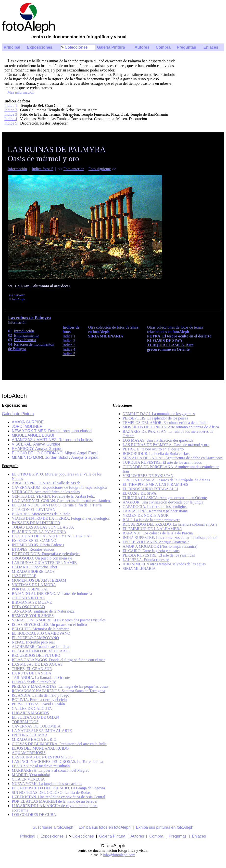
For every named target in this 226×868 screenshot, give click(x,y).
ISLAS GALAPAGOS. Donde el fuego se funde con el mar (58, 660)
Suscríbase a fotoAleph (53, 827)
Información (17, 169)
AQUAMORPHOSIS (29, 753)
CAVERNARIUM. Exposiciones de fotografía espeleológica (59, 487)
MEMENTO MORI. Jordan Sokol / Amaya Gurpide (55, 457)
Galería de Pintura (18, 414)
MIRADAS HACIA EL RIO (34, 739)
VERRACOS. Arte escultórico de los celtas (46, 492)
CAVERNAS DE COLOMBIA (36, 726)
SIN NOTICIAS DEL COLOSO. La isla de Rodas (51, 792)
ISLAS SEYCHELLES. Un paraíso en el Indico (49, 624)
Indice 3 (11, 114)
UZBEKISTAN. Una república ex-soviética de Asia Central (58, 797)
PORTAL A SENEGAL (30, 589)
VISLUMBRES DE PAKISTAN (148, 476)
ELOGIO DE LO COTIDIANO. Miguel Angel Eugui (55, 453)
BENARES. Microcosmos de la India (41, 514)
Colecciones (76, 47)
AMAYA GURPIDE (28, 422)
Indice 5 (11, 123)
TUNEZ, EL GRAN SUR (32, 669)
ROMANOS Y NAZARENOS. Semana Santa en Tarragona (58, 691)
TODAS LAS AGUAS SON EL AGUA (43, 527)
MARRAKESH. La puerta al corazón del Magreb (51, 770)
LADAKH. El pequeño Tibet (34, 567)
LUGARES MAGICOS (30, 713)
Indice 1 (11, 105)
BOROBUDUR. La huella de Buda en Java (157, 454)
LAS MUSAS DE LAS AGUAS (37, 664)
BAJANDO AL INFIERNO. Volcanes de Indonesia (52, 594)
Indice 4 (11, 119)
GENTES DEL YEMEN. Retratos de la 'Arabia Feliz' (54, 496)
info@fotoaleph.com (119, 855)
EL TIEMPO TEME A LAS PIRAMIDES (155, 484)
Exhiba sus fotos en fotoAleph (105, 827)
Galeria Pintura (112, 836)
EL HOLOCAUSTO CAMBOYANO (41, 633)
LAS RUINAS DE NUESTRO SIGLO (42, 757)
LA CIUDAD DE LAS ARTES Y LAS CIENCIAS (52, 536)
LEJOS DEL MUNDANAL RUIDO (40, 748)
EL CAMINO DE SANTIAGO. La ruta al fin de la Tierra (57, 505)
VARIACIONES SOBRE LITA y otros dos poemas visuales (59, 620)
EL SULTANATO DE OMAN (35, 717)
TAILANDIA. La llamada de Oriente (41, 678)
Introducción (24, 331)
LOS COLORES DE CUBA (34, 815)
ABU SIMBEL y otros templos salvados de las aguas (164, 564)
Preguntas (186, 47)
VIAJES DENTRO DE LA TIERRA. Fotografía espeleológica (61, 518)
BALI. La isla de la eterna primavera (151, 520)
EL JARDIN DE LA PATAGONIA (39, 532)
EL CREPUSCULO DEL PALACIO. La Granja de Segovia (58, 788)
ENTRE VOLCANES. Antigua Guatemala (156, 542)
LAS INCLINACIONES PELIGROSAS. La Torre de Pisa (57, 762)
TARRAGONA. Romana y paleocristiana (155, 511)
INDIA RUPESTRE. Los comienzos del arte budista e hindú (170, 538)
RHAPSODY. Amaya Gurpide (37, 449)
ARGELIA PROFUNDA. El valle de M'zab (46, 483)
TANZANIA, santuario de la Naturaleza (43, 611)
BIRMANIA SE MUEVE (32, 602)
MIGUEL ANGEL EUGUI (33, 435)
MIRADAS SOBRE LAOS (33, 571)
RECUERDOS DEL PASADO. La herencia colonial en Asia (170, 524)
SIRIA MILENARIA (139, 568)
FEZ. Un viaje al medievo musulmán (41, 766)
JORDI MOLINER (27, 427)
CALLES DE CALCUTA (32, 708)
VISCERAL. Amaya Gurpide (36, 444)
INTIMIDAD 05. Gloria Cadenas (38, 545)
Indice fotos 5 (42, 169)
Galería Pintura (111, 47)
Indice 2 (11, 110)
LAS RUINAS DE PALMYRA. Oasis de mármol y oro (166, 445)
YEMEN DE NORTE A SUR (146, 515)
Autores (142, 47)
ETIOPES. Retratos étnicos (33, 549)
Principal (12, 47)
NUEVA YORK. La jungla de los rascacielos (47, 784)
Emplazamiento (26, 335)
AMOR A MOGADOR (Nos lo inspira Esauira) (160, 546)
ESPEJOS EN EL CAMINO (34, 540)
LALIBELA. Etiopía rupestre (146, 560)
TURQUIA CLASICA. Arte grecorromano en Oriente (165, 498)
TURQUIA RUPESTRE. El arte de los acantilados (162, 462)
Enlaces (211, 47)
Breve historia (25, 340)
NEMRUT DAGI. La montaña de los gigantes (159, 414)
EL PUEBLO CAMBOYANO (35, 638)
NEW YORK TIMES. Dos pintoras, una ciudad (52, 431)
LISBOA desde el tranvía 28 (34, 682)
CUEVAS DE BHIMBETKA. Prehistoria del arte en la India (59, 744)
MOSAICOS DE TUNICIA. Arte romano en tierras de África (171, 427)
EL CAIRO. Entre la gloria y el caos (151, 551)
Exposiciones (40, 47)
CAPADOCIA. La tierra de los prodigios (155, 507)
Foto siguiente (100, 169)
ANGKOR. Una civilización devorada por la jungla (163, 502)
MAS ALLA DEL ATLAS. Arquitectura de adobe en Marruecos (173, 458)
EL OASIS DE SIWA (139, 493)
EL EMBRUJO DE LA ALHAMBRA (152, 529)
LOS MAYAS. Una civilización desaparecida (158, 440)
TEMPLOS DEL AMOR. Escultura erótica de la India (165, 423)
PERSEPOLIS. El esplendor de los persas (155, 418)
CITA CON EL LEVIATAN (34, 510)
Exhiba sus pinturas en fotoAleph (165, 827)
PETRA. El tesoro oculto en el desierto (153, 449)
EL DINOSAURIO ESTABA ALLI (150, 489)
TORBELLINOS (25, 722)
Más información (21, 92)
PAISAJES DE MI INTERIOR (36, 523)
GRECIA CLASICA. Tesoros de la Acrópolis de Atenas (166, 480)
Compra (163, 47)
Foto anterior (74, 169)
